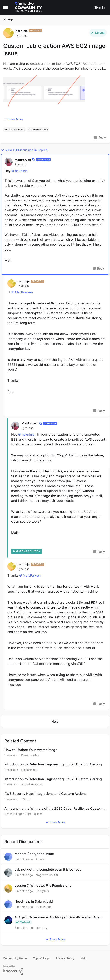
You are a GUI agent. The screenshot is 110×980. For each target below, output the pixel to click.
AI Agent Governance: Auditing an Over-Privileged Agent (59, 917)
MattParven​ (24, 292)
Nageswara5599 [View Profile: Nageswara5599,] (47, 875)
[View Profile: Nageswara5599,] (8, 873)
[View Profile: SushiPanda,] (8, 904)
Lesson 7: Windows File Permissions (43, 885)
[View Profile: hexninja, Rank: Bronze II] (8, 33)
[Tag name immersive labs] (38, 130)
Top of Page (41, 958)
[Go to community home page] (28, 7)
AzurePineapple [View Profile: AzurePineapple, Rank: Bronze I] (31, 784)
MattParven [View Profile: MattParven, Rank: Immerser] (23, 160)
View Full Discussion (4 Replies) (25, 150)
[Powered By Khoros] (55, 970)
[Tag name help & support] (14, 130)
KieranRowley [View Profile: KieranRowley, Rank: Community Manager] (30, 755)
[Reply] (100, 138)
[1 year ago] (11, 755)
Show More (13, 119)
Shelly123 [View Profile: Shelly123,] (42, 891)
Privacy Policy (65, 958)
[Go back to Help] (55, 721)
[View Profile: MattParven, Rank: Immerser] (9, 162)
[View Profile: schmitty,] (8, 920)
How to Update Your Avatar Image (31, 750)
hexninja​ (21, 171)
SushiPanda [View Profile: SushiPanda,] (44, 907)
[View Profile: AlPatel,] (8, 857)
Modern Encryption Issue (34, 854)
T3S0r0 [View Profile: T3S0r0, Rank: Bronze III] (26, 799)
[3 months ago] (24, 859)
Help (84, 958)
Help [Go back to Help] (8, 19)
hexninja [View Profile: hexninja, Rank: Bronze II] (22, 31)
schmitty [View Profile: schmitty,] (42, 928)
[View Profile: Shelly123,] (8, 888)
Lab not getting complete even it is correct (48, 869)
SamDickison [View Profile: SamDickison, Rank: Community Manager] (34, 814)
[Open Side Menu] (6, 7)
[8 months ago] (13, 814)
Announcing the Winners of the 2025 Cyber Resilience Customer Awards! (55, 808)
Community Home (15, 958)
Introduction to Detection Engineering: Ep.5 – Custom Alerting (53, 764)
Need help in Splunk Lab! (34, 901)
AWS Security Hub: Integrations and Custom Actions (45, 794)
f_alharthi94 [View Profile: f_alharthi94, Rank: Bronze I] (29, 770)
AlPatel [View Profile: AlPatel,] (40, 859)
